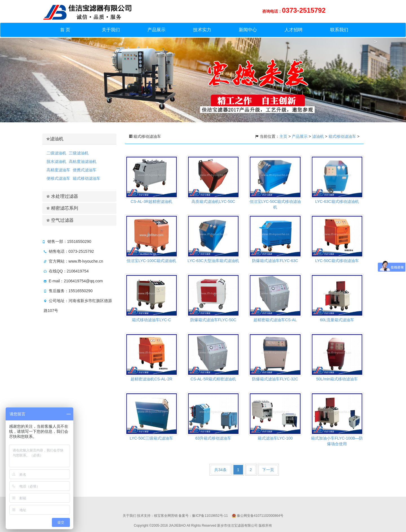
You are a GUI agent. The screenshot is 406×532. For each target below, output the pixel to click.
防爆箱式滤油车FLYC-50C (213, 320)
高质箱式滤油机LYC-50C (213, 201)
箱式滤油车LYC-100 (275, 438)
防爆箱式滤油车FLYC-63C (275, 261)
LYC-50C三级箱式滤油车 (152, 438)
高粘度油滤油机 (83, 161)
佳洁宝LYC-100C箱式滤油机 (151, 261)
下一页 (268, 470)
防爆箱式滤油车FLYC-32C (275, 379)
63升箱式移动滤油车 (213, 438)
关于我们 (111, 30)
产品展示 (156, 30)
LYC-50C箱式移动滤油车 (337, 261)
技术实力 (202, 30)
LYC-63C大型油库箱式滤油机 (213, 261)
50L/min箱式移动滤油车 (337, 379)
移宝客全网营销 (166, 516)
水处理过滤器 (62, 196)
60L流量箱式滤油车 (337, 320)
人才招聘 (294, 30)
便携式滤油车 (85, 170)
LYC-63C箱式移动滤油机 (337, 201)
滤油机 (55, 139)
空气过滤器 (60, 220)
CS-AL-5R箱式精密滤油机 (213, 379)
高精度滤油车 (58, 170)
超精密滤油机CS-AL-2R (151, 379)
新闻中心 (248, 30)
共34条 (220, 470)
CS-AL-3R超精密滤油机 (151, 201)
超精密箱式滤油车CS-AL (275, 320)
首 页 (65, 30)
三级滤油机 (79, 153)
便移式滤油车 (58, 178)
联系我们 (339, 30)
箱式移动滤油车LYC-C (152, 320)
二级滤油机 (56, 153)
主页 (284, 136)
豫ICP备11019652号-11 (210, 516)
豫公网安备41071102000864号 (260, 516)
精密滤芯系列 (62, 208)
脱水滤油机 (56, 161)
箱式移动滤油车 (87, 178)
